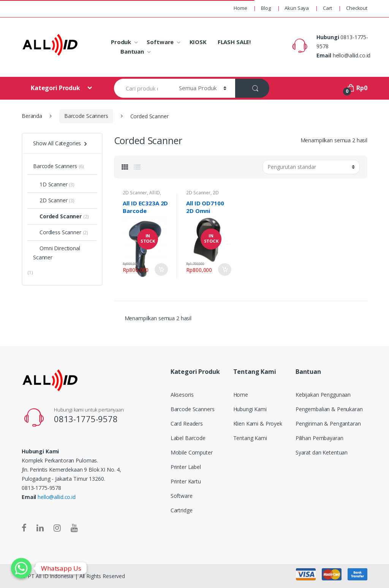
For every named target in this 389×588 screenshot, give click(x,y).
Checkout (357, 8)
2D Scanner (135, 193)
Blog (266, 8)
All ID (155, 193)
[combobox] (142, 88)
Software (160, 42)
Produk (121, 42)
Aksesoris (182, 395)
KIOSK (198, 42)
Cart (327, 8)
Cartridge (182, 510)
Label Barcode (188, 438)
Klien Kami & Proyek (258, 424)
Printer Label (186, 467)
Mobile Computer (192, 452)
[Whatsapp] (21, 568)
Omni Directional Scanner (57, 253)
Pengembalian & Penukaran (329, 409)
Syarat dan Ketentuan (322, 452)
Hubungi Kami (250, 409)
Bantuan (132, 51)
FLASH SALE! (234, 42)
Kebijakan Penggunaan (323, 395)
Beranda (32, 116)
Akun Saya (297, 8)
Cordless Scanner (57, 232)
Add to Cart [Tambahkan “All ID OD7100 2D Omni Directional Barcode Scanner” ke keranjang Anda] (225, 269)
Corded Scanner (57, 216)
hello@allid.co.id (57, 497)
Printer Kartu (186, 481)
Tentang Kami (250, 438)
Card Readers (187, 424)
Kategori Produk (56, 88)
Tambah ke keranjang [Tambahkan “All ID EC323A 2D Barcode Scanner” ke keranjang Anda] (161, 269)
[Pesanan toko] (311, 167)
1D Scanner (50, 184)
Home (240, 8)
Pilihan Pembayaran (319, 438)
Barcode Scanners (86, 116)
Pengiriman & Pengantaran (328, 424)
